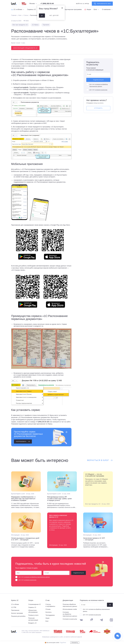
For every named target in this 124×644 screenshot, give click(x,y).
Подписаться (98, 80)
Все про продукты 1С (20, 25)
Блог (20, 15)
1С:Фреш (35, 25)
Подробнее (63, 643)
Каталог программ (17, 613)
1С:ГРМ (14, 607)
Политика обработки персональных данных (70, 605)
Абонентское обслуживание (33, 611)
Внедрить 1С (32, 623)
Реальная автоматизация (33, 619)
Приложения (15, 610)
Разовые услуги (33, 615)
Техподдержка (50, 615)
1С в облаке (15, 604)
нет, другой (54, 15)
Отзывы (48, 609)
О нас (48, 600)
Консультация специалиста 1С (25, 48)
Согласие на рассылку (70, 619)
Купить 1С (15, 600)
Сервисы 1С (32, 607)
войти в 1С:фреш (83, 4)
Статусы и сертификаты (50, 605)
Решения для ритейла (18, 616)
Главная (14, 15)
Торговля (46, 25)
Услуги (31, 600)
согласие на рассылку (101, 90)
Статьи (26, 15)
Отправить (98, 108)
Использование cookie (70, 609)
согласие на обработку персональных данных (37, 577)
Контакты (49, 612)
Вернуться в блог (100, 460)
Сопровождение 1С (35, 604)
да (42, 16)
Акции (47, 618)
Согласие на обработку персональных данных (70, 614)
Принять (75, 643)
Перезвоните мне (102, 4)
